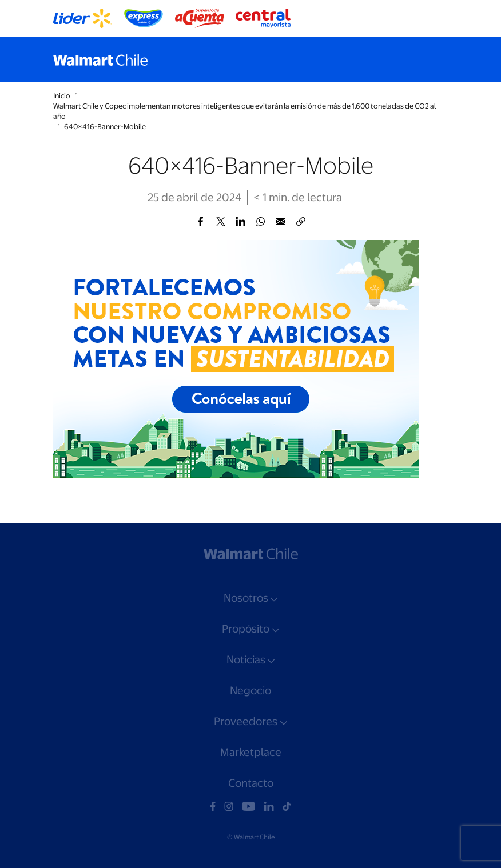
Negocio (250, 691)
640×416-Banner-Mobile (105, 127)
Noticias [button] (246, 660)
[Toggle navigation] (436, 59)
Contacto (251, 783)
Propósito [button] (246, 629)
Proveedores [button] (246, 721)
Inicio (62, 96)
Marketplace (251, 752)
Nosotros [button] (246, 598)
